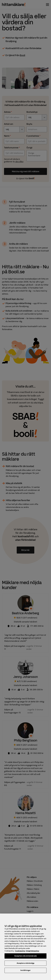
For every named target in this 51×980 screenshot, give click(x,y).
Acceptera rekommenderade (26, 958)
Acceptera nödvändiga (26, 965)
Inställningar (26, 972)
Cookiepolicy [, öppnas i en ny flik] (20, 952)
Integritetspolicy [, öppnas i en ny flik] (33, 952)
